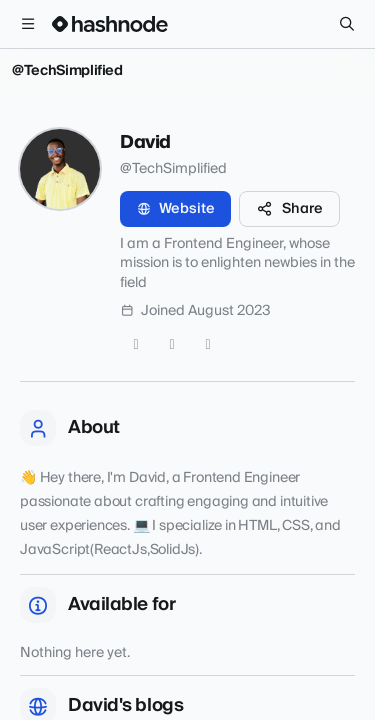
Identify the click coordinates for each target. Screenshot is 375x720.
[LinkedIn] (208, 345)
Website (175, 209)
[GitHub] (172, 345)
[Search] (347, 24)
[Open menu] (28, 24)
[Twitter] (136, 345)
